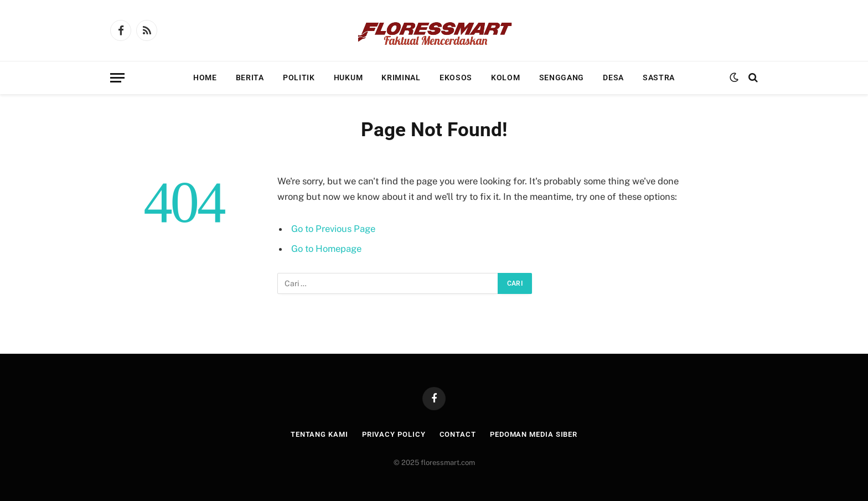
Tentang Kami (319, 434)
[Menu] (117, 78)
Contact (458, 434)
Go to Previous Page (333, 229)
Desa (613, 78)
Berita (250, 78)
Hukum (348, 78)
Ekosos (456, 78)
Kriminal (401, 78)
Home (205, 78)
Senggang (562, 78)
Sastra (659, 78)
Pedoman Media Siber (534, 434)
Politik (299, 78)
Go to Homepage (326, 249)
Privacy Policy (394, 434)
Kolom (506, 78)
